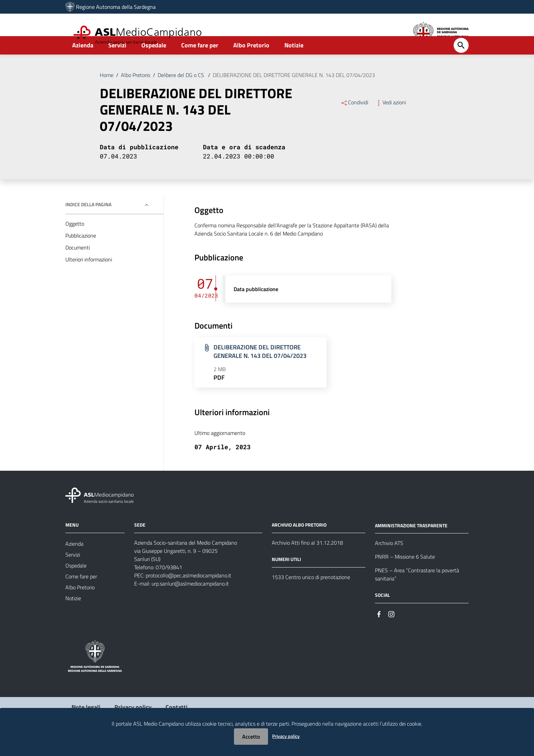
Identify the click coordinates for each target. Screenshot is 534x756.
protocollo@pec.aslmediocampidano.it (189, 594)
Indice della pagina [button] (88, 223)
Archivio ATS (389, 561)
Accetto (251, 737)
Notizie (294, 64)
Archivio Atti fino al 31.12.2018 (307, 561)
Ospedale (154, 64)
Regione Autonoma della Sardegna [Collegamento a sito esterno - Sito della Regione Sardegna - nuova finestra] (116, 7)
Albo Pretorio (251, 64)
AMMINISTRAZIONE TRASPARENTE (411, 543)
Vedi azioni (390, 121)
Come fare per (200, 64)
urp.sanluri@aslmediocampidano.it (190, 602)
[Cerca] (461, 64)
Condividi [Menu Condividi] (354, 121)
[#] (379, 632)
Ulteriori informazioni (89, 278)
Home (107, 93)
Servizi (117, 64)
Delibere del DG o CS (182, 93)
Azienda (83, 64)
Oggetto (75, 242)
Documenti (78, 266)
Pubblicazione (81, 254)
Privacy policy (286, 736)
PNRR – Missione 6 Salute (405, 575)
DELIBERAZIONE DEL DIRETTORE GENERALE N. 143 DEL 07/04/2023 (294, 93)
